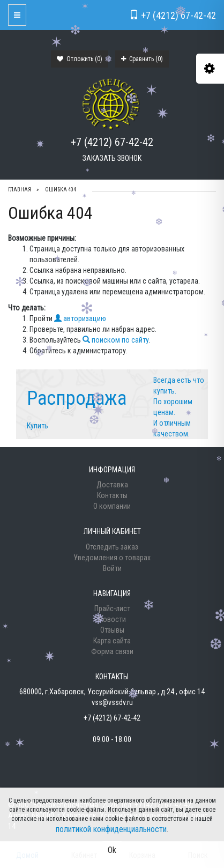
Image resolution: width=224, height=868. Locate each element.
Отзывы (112, 630)
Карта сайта (112, 641)
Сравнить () (142, 59)
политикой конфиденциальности (111, 829)
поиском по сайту (116, 340)
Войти (112, 568)
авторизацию (80, 318)
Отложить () (80, 59)
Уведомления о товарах (112, 558)
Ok (112, 850)
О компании (112, 506)
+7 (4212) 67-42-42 (112, 142)
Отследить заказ (112, 547)
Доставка (112, 485)
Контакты (112, 495)
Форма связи (112, 651)
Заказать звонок (112, 158)
